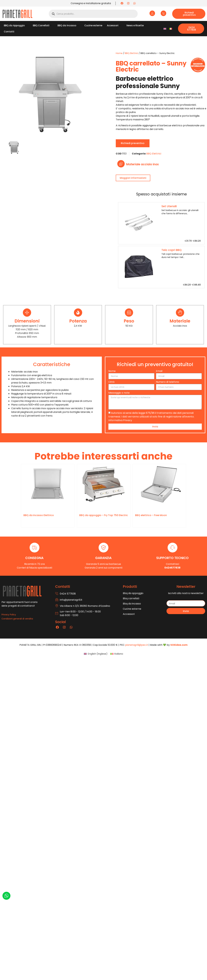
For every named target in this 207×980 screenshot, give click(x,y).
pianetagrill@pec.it (137, 645)
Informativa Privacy (120, 420)
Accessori (114, 25)
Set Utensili (169, 206)
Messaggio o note (119, 393)
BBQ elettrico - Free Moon (151, 515)
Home (119, 53)
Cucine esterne (93, 25)
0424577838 (172, 568)
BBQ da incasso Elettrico (39, 515)
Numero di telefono (168, 382)
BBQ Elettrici (131, 53)
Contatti (9, 32)
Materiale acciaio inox (142, 164)
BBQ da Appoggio (16, 25)
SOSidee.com (179, 645)
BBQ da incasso (68, 25)
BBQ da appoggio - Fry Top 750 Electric (104, 515)
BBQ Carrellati (42, 25)
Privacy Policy (9, 615)
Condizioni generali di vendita (17, 619)
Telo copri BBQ (172, 250)
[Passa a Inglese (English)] (96, 654)
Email (159, 371)
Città (111, 382)
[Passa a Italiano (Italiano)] (117, 654)
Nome (112, 371)
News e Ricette (136, 25)
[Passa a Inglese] (165, 29)
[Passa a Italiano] (171, 29)
